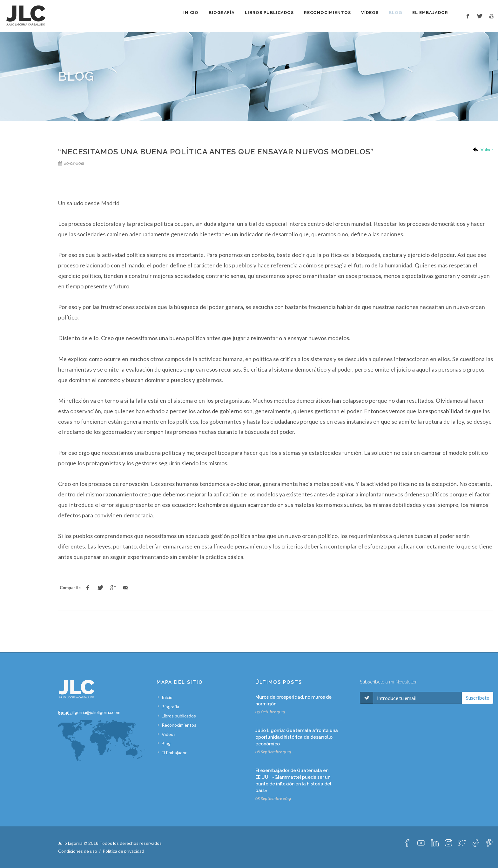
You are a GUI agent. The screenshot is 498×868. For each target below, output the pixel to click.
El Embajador (174, 753)
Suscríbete (478, 698)
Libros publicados (179, 716)
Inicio (167, 697)
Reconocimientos (179, 725)
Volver (487, 149)
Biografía (170, 707)
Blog (166, 743)
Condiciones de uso (78, 851)
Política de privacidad (123, 851)
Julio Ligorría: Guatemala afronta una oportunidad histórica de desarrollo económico (297, 737)
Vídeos (169, 734)
